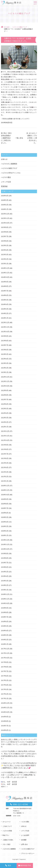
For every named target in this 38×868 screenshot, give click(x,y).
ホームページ (6, 822)
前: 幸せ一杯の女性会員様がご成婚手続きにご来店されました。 (6, 138)
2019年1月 (5, 590)
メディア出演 (6, 182)
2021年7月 (5, 454)
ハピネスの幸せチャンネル (11, 173)
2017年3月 (5, 689)
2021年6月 (5, 458)
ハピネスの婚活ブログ (20, 27)
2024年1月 (5, 318)
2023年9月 (5, 336)
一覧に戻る (19, 138)
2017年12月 (5, 649)
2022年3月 (5, 418)
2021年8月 (5, 449)
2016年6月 (5, 730)
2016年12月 (5, 703)
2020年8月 (5, 504)
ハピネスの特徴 (7, 831)
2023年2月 (5, 368)
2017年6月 (5, 676)
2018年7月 (5, 617)
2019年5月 (5, 572)
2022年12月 (5, 377)
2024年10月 (5, 277)
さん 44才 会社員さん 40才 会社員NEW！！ (9, 784)
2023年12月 (5, 323)
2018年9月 (5, 608)
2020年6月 (5, 513)
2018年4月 (5, 631)
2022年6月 (5, 404)
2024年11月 (5, 273)
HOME (7, 27)
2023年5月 (5, 354)
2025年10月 (5, 223)
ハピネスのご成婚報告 (9, 164)
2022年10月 (5, 386)
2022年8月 (5, 395)
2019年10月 (5, 549)
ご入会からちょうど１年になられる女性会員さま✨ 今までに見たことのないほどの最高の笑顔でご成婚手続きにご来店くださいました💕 (19, 765)
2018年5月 (5, 626)
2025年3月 (5, 255)
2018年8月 (5, 612)
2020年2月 (5, 531)
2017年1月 (5, 699)
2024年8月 (5, 286)
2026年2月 (5, 205)
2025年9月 (5, 227)
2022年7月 (5, 400)
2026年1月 (5, 209)
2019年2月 (5, 585)
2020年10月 (5, 495)
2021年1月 (5, 481)
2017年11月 (5, 653)
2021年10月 (5, 440)
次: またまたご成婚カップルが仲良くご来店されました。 (32, 138)
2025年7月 (5, 236)
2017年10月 (5, 658)
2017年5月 (5, 680)
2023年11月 (5, 327)
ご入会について (7, 826)
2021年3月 (5, 472)
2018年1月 (5, 644)
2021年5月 (5, 463)
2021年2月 (5, 477)
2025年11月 (5, 218)
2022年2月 (5, 422)
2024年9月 (5, 282)
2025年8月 (5, 232)
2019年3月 (5, 581)
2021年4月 (5, 467)
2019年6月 (5, 567)
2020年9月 (5, 499)
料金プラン (6, 835)
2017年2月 (5, 694)
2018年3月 (5, 635)
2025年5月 (5, 245)
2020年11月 (5, 490)
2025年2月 (5, 259)
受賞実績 (4, 186)
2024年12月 (5, 268)
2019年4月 (5, 576)
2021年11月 (5, 436)
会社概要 (24, 840)
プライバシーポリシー (28, 853)
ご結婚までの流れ (8, 840)
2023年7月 (5, 345)
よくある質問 (25, 835)
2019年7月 (5, 563)
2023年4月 (5, 359)
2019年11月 (5, 544)
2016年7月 (5, 726)
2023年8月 (5, 341)
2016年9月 (5, 717)
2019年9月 (5, 554)
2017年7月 (5, 671)
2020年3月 (5, 526)
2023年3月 (5, 363)
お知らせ (4, 159)
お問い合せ (24, 844)
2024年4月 (5, 304)
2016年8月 (5, 721)
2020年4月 (5, 522)
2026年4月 (5, 196)
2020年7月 (5, 508)
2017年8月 (5, 667)
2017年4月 (5, 685)
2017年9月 (5, 662)
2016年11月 (5, 708)
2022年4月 (5, 413)
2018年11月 (5, 599)
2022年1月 (5, 427)
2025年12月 (5, 214)
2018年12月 (5, 594)
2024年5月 (5, 300)
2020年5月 (5, 517)
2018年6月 (5, 622)
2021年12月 (5, 431)
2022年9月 (5, 390)
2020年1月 (5, 535)
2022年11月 (5, 381)
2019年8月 (5, 558)
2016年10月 (5, 712)
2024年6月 (5, 295)
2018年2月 (5, 640)
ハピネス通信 (6, 177)
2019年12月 (5, 540)
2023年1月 (5, 372)
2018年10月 (5, 603)
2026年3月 (5, 200)
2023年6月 (5, 350)
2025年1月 (5, 264)
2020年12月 (5, 486)
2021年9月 (5, 445)
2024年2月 (5, 313)
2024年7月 (5, 291)
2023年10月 (5, 332)
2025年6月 (5, 241)
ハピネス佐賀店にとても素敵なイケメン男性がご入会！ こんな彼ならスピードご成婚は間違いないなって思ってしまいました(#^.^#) (19, 775)
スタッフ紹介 (6, 844)
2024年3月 (5, 309)
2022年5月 (5, 409)
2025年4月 (5, 250)
